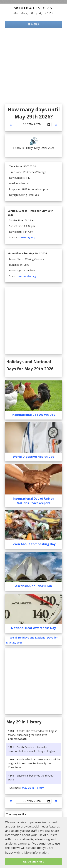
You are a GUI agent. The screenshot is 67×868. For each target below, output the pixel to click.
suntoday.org (27, 238)
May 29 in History (33, 789)
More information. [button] (37, 853)
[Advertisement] (33, 67)
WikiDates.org (34, 8)
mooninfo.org (27, 277)
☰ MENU (33, 24)
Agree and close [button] (34, 862)
